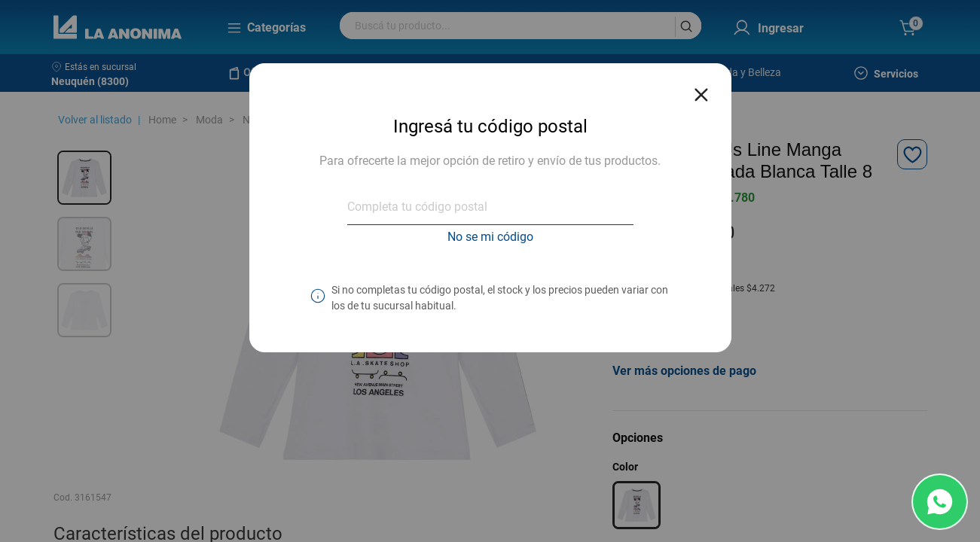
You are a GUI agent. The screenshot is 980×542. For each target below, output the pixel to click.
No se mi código (490, 237)
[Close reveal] (701, 90)
